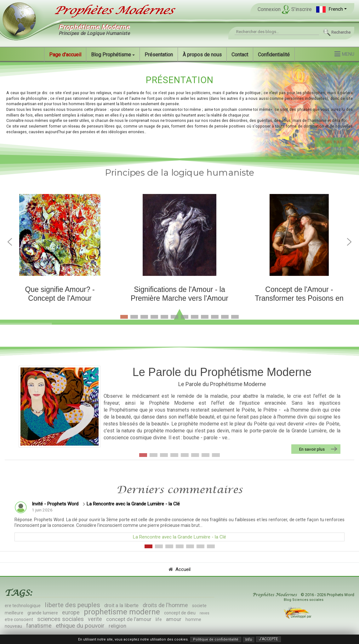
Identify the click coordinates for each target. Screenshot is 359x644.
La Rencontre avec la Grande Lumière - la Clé (133, 504)
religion (117, 626)
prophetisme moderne (122, 612)
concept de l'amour (129, 619)
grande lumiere (43, 613)
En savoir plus (312, 449)
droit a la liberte (121, 605)
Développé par (300, 616)
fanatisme (39, 626)
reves (205, 613)
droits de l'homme (165, 605)
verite (95, 619)
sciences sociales (60, 619)
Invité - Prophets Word (55, 504)
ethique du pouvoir (80, 626)
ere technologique (23, 606)
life (159, 619)
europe (71, 612)
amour (174, 619)
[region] (179, 110)
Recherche (341, 32)
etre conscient (19, 619)
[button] (331, 9)
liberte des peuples (72, 605)
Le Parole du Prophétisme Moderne (222, 372)
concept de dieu (180, 613)
